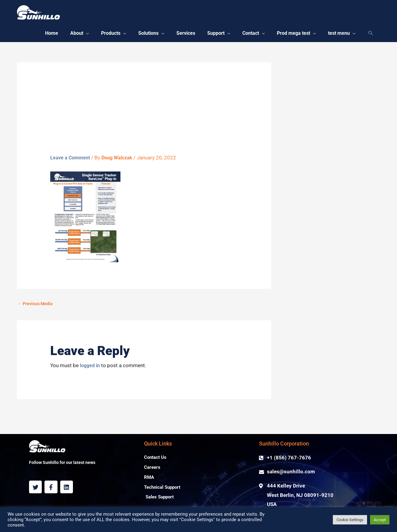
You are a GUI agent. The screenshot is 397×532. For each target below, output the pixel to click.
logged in (91, 369)
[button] (66, 35)
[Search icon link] (371, 35)
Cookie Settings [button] (350, 520)
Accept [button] (380, 520)
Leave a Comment (71, 160)
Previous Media (36, 307)
